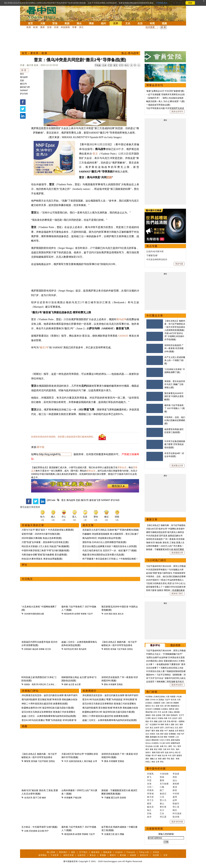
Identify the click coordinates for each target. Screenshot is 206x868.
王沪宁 (181, 715)
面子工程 (37, 798)
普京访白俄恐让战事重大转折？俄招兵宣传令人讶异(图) (110, 546)
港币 (181, 728)
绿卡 (169, 749)
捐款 (73, 852)
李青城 (150, 794)
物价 (44, 798)
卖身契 (123, 798)
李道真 (176, 774)
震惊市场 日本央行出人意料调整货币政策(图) (104, 542)
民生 (173, 749)
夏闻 (162, 780)
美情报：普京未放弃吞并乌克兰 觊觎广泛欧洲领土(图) (175, 384)
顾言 (175, 810)
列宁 (47, 831)
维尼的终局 (69, 614)
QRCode (51, 500)
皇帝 (174, 755)
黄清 (175, 787)
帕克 (115, 614)
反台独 (41, 831)
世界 (116, 23)
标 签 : (24, 70)
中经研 (176, 794)
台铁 (163, 703)
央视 (162, 746)
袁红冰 (121, 614)
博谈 (91, 23)
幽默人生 (154, 759)
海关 (147, 749)
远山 (175, 780)
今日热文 (27, 579)
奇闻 (152, 23)
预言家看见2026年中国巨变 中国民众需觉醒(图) (174, 396)
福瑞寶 (133, 855)
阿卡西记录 (41, 684)
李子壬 (150, 800)
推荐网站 (43, 855)
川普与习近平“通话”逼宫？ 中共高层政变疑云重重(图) (48, 530)
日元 (177, 728)
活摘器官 (157, 703)
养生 (162, 762)
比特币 (157, 728)
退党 (177, 709)
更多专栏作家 (177, 822)
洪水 (162, 706)
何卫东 (48, 649)
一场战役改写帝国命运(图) (158, 105)
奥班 (76, 649)
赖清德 (177, 712)
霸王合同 (115, 798)
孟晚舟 (148, 715)
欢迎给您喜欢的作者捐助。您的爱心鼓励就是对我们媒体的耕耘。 (63, 437)
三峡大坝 (169, 703)
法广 (147, 724)
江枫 (162, 787)
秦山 (162, 804)
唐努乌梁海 (175, 740)
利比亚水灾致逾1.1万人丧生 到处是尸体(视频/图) (46, 546)
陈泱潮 (176, 817)
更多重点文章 (177, 466)
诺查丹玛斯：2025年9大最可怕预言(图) (41, 534)
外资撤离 (112, 684)
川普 (168, 697)
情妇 (147, 721)
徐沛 (149, 817)
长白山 (148, 743)
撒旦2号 (24, 84)
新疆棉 (176, 703)
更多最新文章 (177, 553)
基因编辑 (153, 737)
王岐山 (171, 712)
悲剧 (22, 80)
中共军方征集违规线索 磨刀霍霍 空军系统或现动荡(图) (175, 444)
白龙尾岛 (155, 743)
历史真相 (33, 831)
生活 (140, 23)
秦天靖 (150, 797)
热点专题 (152, 246)
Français (131, 852)
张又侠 (173, 700)
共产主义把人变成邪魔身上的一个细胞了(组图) (175, 360)
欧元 (172, 728)
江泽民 (148, 718)
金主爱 (78, 684)
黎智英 (107, 649)
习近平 (90, 614)
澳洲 (42, 27)
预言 (111, 614)
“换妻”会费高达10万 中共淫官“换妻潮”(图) (165, 91)
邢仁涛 (176, 807)
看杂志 (93, 855)
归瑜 (149, 813)
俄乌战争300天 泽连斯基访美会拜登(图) (102, 538)
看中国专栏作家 (156, 769)
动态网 (156, 855)
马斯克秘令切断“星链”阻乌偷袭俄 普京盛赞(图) (44, 555)
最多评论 (155, 645)
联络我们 (63, 852)
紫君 (149, 804)
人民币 (167, 728)
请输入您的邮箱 (166, 834)
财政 (158, 731)
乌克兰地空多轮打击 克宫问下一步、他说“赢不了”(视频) (110, 551)
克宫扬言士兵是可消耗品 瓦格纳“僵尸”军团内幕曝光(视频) (111, 530)
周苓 (175, 777)
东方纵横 (164, 784)
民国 (158, 752)
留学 (179, 746)
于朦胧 (107, 798)
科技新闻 (65, 27)
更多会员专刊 (177, 111)
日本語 (156, 852)
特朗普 (173, 697)
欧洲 (35, 27)
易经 (147, 759)
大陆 (43, 23)
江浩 (162, 797)
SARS (168, 743)
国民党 (172, 709)
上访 (177, 737)
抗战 (167, 752)
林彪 (159, 755)
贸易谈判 (174, 715)
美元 (151, 728)
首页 (30, 23)
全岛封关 (28, 798)
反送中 (175, 718)
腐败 (156, 721)
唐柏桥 (176, 784)
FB (159, 724)
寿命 (153, 762)
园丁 (162, 790)
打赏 (110, 65)
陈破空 (176, 804)
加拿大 (167, 724)
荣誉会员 (122, 467)
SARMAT (24, 90)
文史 (128, 23)
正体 (104, 65)
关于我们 (83, 852)
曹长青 (163, 807)
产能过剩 (77, 798)
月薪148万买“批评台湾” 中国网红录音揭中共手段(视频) (174, 336)
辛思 (149, 780)
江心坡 (162, 743)
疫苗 (158, 706)
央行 (177, 724)
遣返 (151, 749)
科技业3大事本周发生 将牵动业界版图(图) (42, 559)
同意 (190, 3)
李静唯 (84, 614)
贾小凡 (163, 800)
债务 (181, 724)
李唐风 (150, 790)
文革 (158, 762)
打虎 (164, 721)
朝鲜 (66, 684)
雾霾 (147, 737)
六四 (179, 700)
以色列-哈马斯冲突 (155, 251)
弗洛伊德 (149, 712)
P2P (183, 734)
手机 (168, 759)
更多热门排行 (177, 593)
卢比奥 (179, 697)
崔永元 (154, 718)
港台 (79, 23)
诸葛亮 (179, 755)
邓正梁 (163, 817)
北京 (147, 734)
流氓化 (130, 649)
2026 (106, 614)
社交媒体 (153, 724)
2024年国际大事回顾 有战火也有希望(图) (42, 538)
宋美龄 (148, 755)
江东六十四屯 (165, 740)
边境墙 (158, 715)
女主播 (156, 746)
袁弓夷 (167, 706)
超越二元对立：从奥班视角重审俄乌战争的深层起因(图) (49, 716)
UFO (155, 712)
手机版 (98, 65)
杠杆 (147, 728)
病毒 (147, 700)
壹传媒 (113, 649)
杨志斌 (35, 649)
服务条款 (95, 852)
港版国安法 (175, 706)
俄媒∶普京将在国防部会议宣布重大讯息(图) (103, 555)
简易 (162, 777)
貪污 (117, 834)
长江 (153, 706)
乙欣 (162, 813)
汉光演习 (149, 709)
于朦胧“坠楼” (152, 255)
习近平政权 (122, 649)
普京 (22, 74)
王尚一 (150, 787)
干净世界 (55, 855)
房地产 (148, 731)
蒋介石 (178, 752)
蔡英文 (182, 731)
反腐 (160, 721)
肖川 (162, 810)
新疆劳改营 (175, 743)
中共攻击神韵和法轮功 (157, 259)
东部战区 (28, 649)
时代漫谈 (177, 813)
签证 (156, 749)
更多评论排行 (177, 685)
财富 (162, 731)
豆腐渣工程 (109, 834)
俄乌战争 (24, 77)
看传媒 (123, 855)
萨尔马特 (24, 94)
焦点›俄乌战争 (130, 53)
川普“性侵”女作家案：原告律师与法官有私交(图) (45, 542)
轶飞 (149, 777)
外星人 (148, 762)
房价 (162, 734)
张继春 (42, 649)
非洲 (56, 27)
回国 (160, 749)
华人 (166, 746)
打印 (121, 65)
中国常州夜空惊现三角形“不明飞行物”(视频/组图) (46, 551)
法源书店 (82, 855)
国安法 (148, 706)
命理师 (77, 614)
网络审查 (155, 740)
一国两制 (181, 721)
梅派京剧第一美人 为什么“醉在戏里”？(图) (165, 101)
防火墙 (160, 737)
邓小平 (154, 755)
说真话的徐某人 (76, 761)
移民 (170, 746)
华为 (151, 721)
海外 (178, 749)
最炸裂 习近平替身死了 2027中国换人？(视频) (175, 408)
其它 (81, 27)
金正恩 (71, 684)
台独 (26, 831)
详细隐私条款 (162, 3)
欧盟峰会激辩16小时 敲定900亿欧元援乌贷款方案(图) (48, 708)
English (119, 852)
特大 (127, 65)
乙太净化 (50, 684)
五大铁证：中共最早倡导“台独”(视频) (39, 827)
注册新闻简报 (155, 829)
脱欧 (173, 724)
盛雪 (175, 797)
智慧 (160, 759)
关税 (153, 715)
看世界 (34, 53)
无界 (165, 855)
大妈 (158, 734)
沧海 (149, 784)
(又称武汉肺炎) (159, 697)
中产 (166, 731)
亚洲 (49, 27)
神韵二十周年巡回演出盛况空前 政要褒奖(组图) (45, 704)
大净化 (58, 684)
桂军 (162, 752)
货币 (162, 728)
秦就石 (163, 794)
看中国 (43, 12)
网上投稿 (51, 852)
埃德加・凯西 (30, 684)
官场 (55, 23)
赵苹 (175, 800)
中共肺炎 (149, 697)
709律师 (171, 737)
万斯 (164, 715)
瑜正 (149, 810)
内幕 (165, 718)
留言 (116, 65)
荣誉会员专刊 (155, 85)
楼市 (153, 731)
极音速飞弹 (25, 87)
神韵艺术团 (69, 855)
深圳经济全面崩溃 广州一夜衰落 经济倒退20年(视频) (174, 348)
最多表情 (175, 645)
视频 (164, 23)
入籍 (164, 749)
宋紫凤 (150, 774)
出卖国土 (149, 703)
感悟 (164, 759)
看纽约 (113, 855)
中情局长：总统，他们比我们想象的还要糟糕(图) (175, 420)
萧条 (106, 684)
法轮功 (148, 740)
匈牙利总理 (69, 649)
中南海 (160, 718)
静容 (175, 790)
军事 (74, 27)
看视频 (103, 855)
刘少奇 (165, 755)
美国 (67, 23)
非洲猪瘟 (172, 734)
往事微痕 (157, 709)
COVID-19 (154, 700)
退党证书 (144, 855)
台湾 (95, 761)
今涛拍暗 (164, 774)
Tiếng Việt (144, 852)
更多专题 (179, 264)
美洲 (28, 27)
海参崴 (171, 731)
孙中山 (172, 752)
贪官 (180, 718)
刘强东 (152, 734)
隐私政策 (107, 852)
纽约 (103, 23)
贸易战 (120, 684)
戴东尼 (150, 807)
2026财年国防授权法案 (34, 614)
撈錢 (122, 834)
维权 (165, 737)
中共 (66, 761)
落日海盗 (88, 761)
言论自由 (149, 746)
